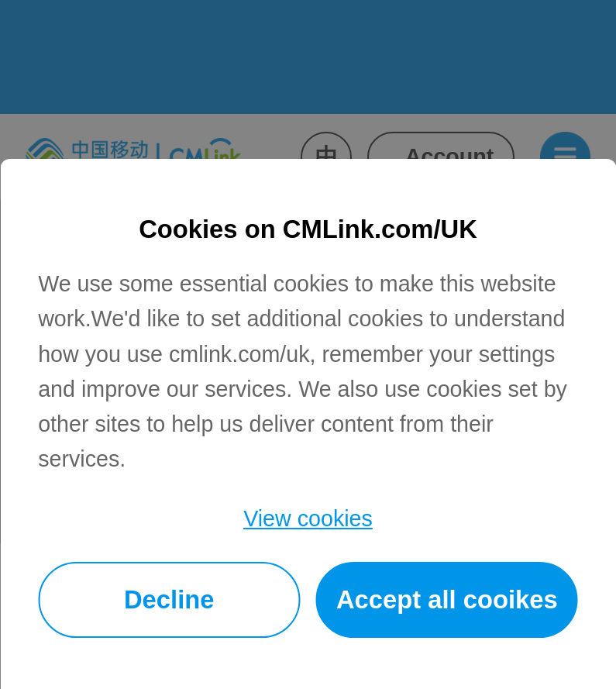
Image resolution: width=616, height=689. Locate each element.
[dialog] (308, 424)
